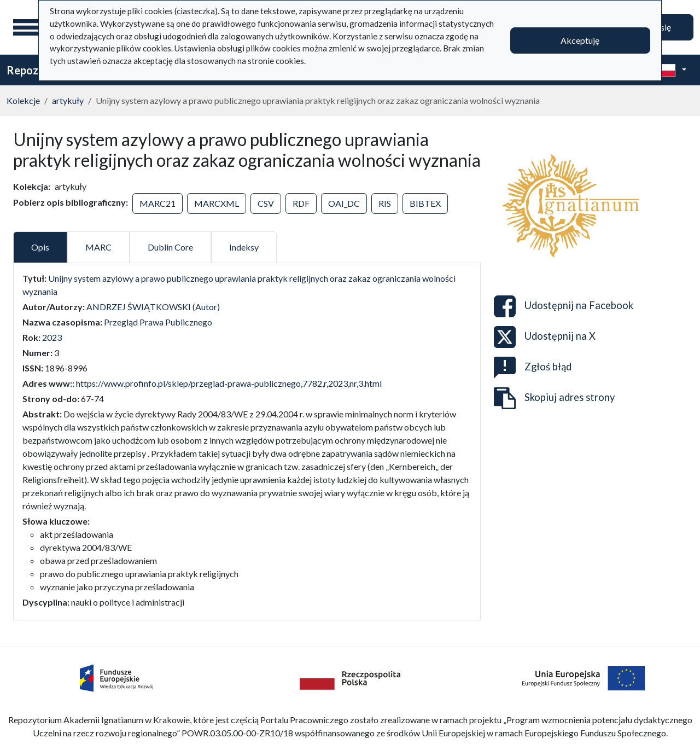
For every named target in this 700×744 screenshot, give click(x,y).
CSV (266, 203)
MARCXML (217, 203)
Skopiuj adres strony (554, 398)
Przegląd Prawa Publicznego (158, 322)
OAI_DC (344, 203)
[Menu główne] (27, 27)
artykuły (68, 100)
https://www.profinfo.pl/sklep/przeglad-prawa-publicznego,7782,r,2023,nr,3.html (229, 383)
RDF (301, 203)
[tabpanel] (247, 440)
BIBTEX (425, 203)
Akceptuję (580, 40)
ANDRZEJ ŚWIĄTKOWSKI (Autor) (153, 307)
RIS (385, 203)
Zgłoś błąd (533, 368)
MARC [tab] (98, 247)
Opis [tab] (40, 247)
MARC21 (157, 203)
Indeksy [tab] (244, 247)
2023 (52, 337)
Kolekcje (23, 100)
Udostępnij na (564, 306)
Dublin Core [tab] (170, 247)
